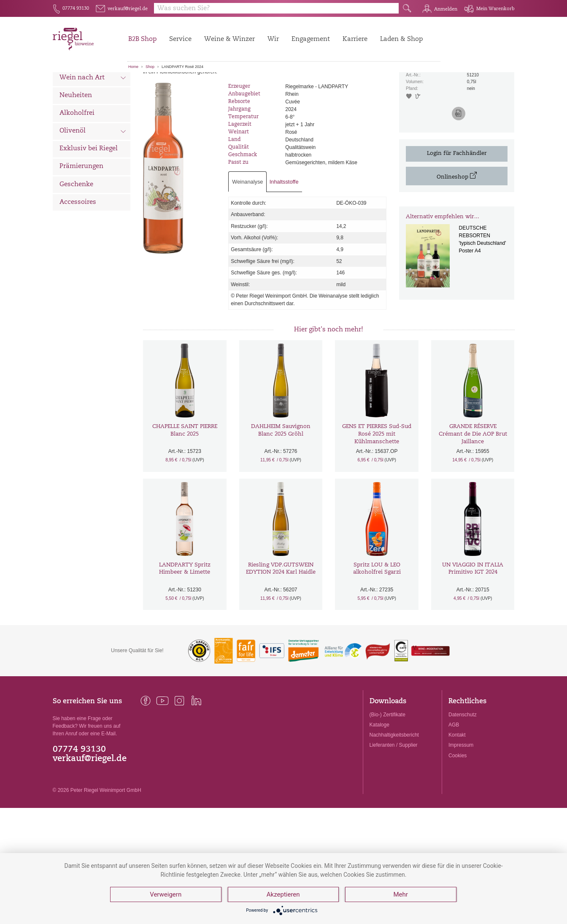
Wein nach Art (93, 123)
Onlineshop (457, 221)
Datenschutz (463, 759)
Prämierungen (81, 211)
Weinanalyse (247, 226)
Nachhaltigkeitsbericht (394, 780)
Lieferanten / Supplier (394, 790)
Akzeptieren (283, 894)
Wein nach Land (93, 105)
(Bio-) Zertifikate (387, 759)
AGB (454, 770)
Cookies (458, 800)
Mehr (400, 894)
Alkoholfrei (77, 158)
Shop (150, 67)
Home (133, 67)
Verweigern (166, 894)
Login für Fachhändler (457, 198)
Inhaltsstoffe (284, 226)
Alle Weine (76, 87)
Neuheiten (76, 140)
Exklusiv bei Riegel (89, 194)
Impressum (461, 790)
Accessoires (78, 247)
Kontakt (457, 780)
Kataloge (379, 770)
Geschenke (76, 229)
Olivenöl (93, 176)
